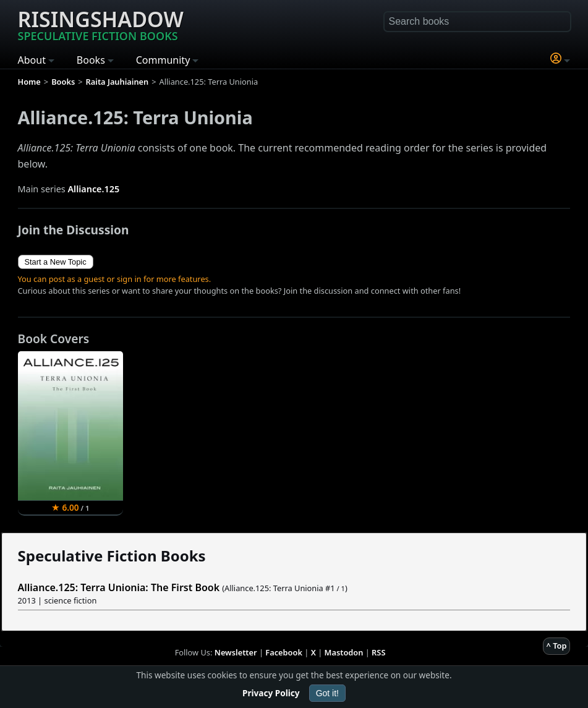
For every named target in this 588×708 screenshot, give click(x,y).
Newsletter (236, 652)
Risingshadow (101, 24)
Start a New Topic (56, 262)
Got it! (327, 693)
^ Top (557, 646)
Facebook (284, 652)
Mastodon (344, 652)
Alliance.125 (93, 189)
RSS (378, 652)
